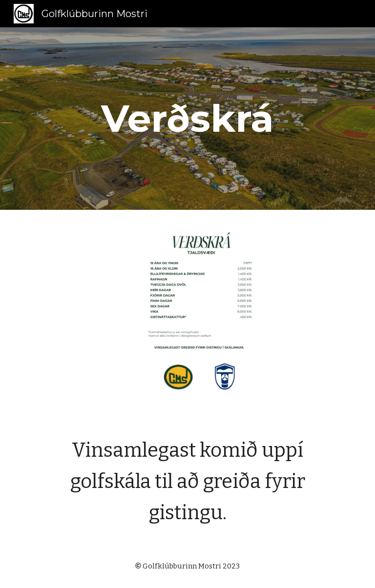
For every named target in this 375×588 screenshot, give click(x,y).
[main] (187, 119)
